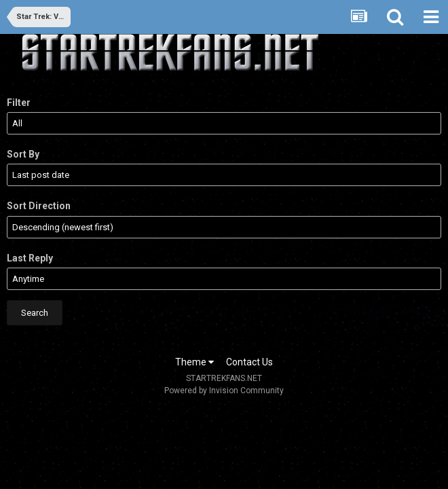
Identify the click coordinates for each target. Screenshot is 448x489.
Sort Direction (39, 206)
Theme (194, 362)
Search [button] (35, 313)
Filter (19, 103)
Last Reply (30, 258)
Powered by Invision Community (224, 391)
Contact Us (249, 362)
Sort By (23, 154)
